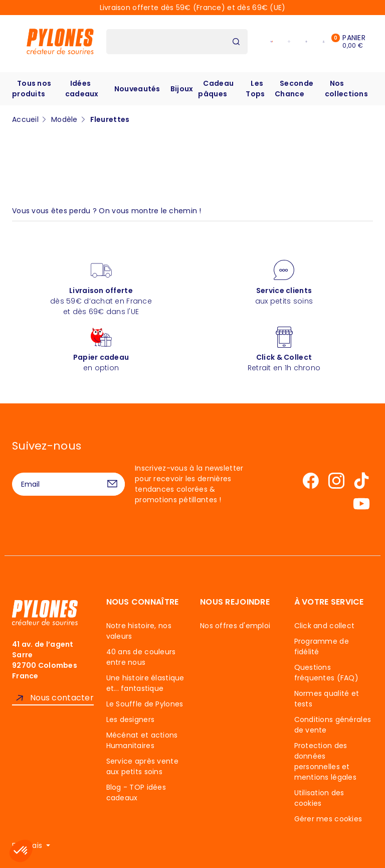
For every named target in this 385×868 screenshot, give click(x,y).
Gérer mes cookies (328, 819)
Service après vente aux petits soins (142, 766)
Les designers (131, 719)
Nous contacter (62, 698)
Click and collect (325, 626)
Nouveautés (137, 89)
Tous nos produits (32, 89)
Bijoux (182, 89)
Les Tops (255, 89)
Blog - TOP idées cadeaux (136, 792)
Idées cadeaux (82, 89)
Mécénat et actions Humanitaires (142, 740)
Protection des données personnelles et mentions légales (325, 761)
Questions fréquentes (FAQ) (326, 673)
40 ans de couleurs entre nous (141, 657)
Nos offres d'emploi (235, 626)
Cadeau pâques (216, 89)
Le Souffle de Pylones (145, 704)
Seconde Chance (294, 89)
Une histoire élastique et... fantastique (145, 683)
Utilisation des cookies (319, 798)
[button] (21, 851)
